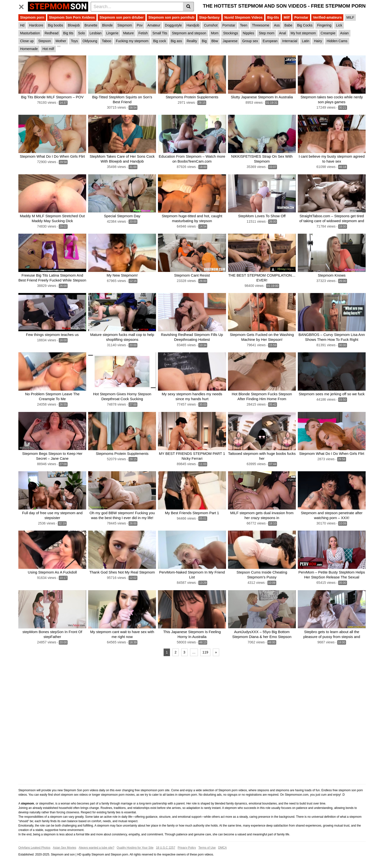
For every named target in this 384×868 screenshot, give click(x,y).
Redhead (52, 33)
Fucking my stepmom (132, 41)
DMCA (222, 848)
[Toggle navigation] (23, 6)
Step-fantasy (209, 17)
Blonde (108, 25)
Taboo (107, 41)
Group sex (250, 41)
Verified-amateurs (327, 17)
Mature (129, 33)
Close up (27, 41)
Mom (215, 33)
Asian (344, 33)
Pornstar (301, 17)
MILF (350, 17)
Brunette (91, 25)
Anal (283, 33)
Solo (82, 33)
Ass (277, 25)
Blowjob (74, 25)
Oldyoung (90, 41)
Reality (192, 41)
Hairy (318, 41)
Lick (339, 25)
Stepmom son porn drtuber (121, 17)
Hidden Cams (337, 41)
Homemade (29, 49)
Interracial (290, 41)
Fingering (324, 25)
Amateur (154, 25)
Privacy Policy (187, 848)
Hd (22, 25)
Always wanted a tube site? (96, 848)
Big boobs (56, 25)
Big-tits (273, 17)
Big (204, 41)
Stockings (231, 33)
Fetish (143, 33)
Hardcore (36, 25)
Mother (61, 41)
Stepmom (125, 25)
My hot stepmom (303, 33)
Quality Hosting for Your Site (135, 848)
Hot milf (48, 49)
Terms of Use (207, 848)
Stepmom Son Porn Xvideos (72, 17)
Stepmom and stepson (189, 33)
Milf (287, 17)
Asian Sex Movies (65, 848)
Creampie (328, 33)
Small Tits (160, 33)
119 (205, 652)
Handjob (193, 25)
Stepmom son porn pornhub (171, 17)
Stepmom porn (32, 17)
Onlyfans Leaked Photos (34, 848)
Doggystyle (173, 25)
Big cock (160, 41)
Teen (244, 25)
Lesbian (96, 33)
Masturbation (30, 33)
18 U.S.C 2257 (166, 848)
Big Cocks (305, 25)
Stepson (44, 41)
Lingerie (112, 33)
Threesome (261, 25)
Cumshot (211, 25)
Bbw (215, 41)
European (270, 41)
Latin (306, 41)
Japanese (230, 41)
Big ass (176, 41)
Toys (74, 41)
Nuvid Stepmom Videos (243, 17)
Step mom (267, 33)
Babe (288, 25)
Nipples (248, 33)
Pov (140, 25)
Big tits (68, 33)
